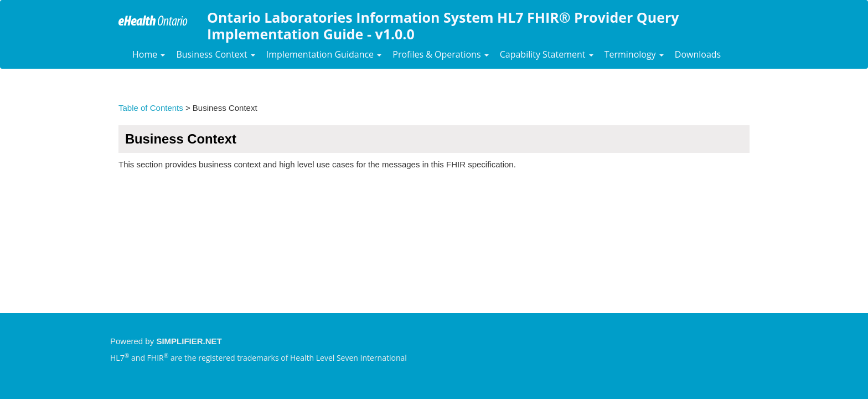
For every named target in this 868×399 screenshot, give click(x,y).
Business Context (215, 54)
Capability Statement (547, 54)
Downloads (698, 54)
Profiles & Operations (440, 54)
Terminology (634, 54)
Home (149, 54)
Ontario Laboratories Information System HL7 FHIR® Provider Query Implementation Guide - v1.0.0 (443, 24)
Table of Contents (151, 108)
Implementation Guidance (324, 54)
